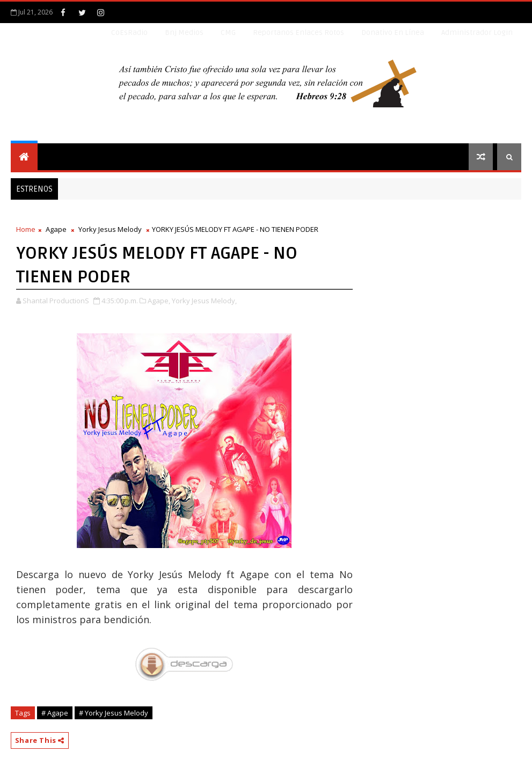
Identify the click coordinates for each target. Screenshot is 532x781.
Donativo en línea (393, 32)
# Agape (55, 713)
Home (26, 229)
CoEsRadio (129, 32)
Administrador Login (477, 32)
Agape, (159, 301)
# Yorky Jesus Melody (114, 713)
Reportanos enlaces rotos (298, 32)
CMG (228, 32)
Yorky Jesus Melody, (204, 301)
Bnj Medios (184, 32)
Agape (56, 229)
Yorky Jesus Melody (110, 229)
